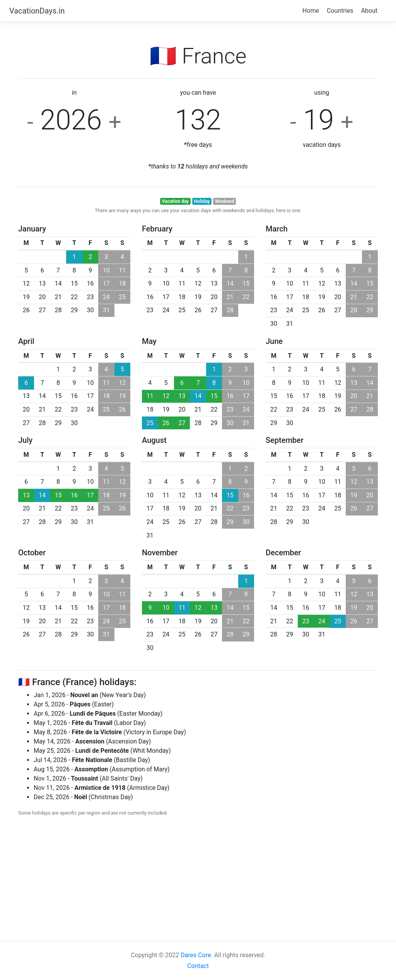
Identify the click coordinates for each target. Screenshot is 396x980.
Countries (340, 11)
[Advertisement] (198, 878)
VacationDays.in (37, 11)
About (369, 11)
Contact (198, 966)
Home (311, 11)
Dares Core (196, 955)
